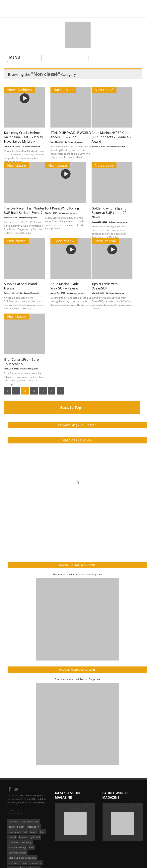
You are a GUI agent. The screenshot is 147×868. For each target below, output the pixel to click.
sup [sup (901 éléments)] (25, 863)
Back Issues (63, 90)
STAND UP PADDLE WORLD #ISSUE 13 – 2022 (71, 135)
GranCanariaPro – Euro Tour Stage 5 (21, 362)
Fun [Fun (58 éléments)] (42, 832)
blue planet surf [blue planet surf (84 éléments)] (30, 822)
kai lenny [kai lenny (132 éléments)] (27, 842)
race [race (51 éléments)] (31, 847)
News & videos (20, 90)
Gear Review (64, 241)
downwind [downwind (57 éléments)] (15, 832)
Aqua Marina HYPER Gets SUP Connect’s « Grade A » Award (111, 137)
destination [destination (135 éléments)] (33, 827)
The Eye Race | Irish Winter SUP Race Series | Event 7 (24, 210)
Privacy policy (15, 813)
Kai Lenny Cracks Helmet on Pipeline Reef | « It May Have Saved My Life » (23, 137)
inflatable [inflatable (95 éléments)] (14, 842)
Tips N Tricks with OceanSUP (105, 286)
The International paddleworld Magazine (77, 679)
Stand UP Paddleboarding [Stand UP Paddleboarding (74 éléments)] (22, 858)
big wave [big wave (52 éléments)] (14, 822)
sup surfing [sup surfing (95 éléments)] (36, 863)
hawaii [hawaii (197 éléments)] (12, 837)
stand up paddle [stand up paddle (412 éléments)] (17, 853)
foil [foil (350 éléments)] (25, 832)
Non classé (104, 90)
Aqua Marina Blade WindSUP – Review (65, 286)
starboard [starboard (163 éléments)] (14, 863)
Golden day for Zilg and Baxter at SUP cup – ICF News (109, 213)
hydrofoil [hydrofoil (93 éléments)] (35, 837)
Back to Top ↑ (72, 407)
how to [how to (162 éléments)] (23, 837)
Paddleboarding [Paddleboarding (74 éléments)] (17, 847)
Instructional (105, 241)
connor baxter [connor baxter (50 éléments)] (16, 827)
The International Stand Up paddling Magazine (122, 807)
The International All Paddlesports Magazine (77, 574)
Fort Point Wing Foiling (62, 208)
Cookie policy (15, 810)
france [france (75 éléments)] (34, 832)
